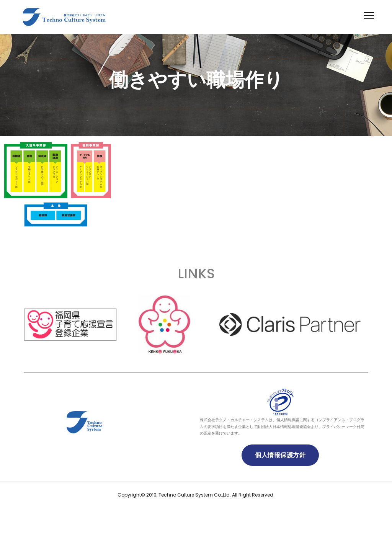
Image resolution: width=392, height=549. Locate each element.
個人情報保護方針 (280, 455)
